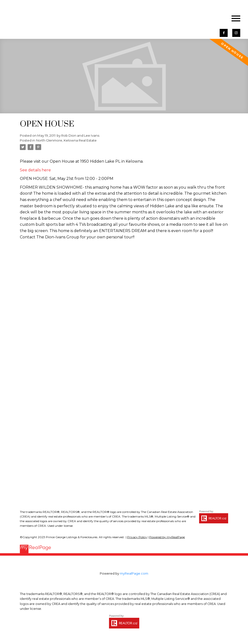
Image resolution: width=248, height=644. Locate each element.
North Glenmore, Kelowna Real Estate (66, 140)
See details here (35, 170)
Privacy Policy (137, 537)
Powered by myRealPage (167, 537)
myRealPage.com (134, 573)
